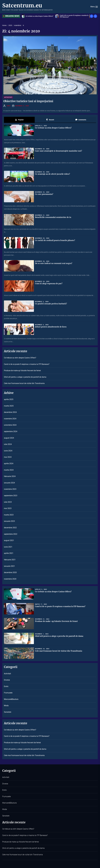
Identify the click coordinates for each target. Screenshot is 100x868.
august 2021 (9, 540)
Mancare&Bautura (11, 699)
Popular (19, 120)
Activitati (8, 97)
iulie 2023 (8, 502)
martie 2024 (9, 470)
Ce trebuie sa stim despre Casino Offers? (40, 16)
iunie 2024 (8, 451)
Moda (6, 706)
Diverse (7, 680)
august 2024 (9, 438)
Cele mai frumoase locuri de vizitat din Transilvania (24, 383)
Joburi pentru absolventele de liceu (51, 327)
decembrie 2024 (10, 412)
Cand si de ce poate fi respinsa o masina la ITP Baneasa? (75, 16)
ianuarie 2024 (9, 483)
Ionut (9, 106)
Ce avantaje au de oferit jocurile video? (52, 174)
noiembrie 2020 (10, 579)
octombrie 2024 (10, 425)
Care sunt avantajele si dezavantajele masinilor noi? (59, 151)
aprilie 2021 (9, 553)
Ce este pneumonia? (44, 194)
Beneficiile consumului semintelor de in (53, 217)
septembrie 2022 (11, 534)
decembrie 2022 (10, 528)
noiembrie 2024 (10, 419)
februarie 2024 (10, 476)
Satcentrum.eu (22, 6)
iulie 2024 (8, 444)
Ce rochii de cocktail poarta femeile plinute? (55, 240)
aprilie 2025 (9, 399)
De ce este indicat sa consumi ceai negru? (54, 263)
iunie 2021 (8, 547)
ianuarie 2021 (9, 566)
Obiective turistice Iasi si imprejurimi (28, 101)
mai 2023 (8, 508)
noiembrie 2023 (10, 489)
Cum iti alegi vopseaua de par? (49, 283)
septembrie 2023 (11, 496)
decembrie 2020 (10, 572)
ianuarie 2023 (9, 521)
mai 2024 (8, 457)
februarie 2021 (10, 560)
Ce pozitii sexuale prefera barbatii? (51, 304)
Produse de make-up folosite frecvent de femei (22, 371)
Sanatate (8, 712)
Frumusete (8, 693)
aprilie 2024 (9, 464)
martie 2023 (9, 515)
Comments (81, 120)
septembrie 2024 (11, 431)
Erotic (6, 686)
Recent (50, 120)
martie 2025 (9, 406)
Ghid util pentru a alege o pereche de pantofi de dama (25, 377)
